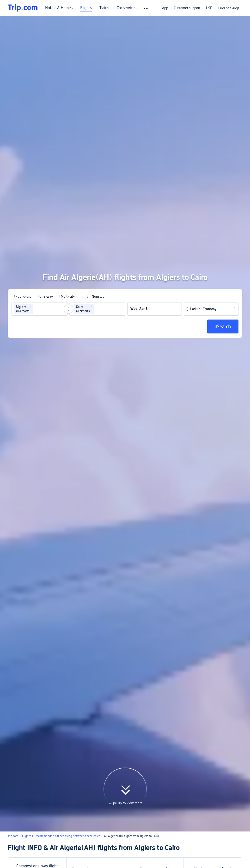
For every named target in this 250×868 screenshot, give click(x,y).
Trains (104, 8)
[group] (40, 247)
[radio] (23, 235)
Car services (127, 8)
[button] (31, 245)
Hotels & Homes (59, 8)
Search (230, 816)
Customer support (187, 8)
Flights (86, 8)
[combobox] (36, 247)
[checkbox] (96, 235)
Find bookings (229, 8)
